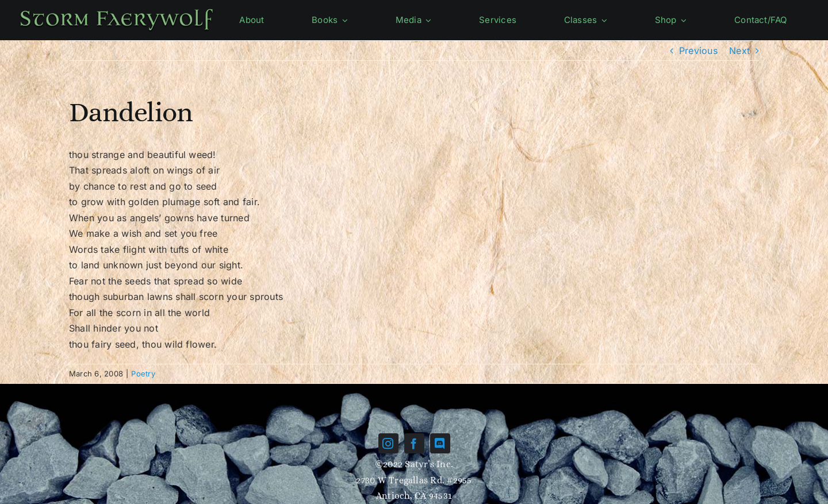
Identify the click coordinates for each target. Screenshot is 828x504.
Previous (698, 51)
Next (739, 51)
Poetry (143, 374)
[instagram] (388, 443)
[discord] (440, 443)
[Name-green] (116, 10)
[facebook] (414, 443)
